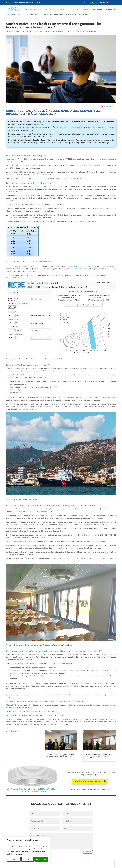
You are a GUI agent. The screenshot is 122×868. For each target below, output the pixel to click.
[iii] (102, 522)
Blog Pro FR (74, 31)
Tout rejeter (27, 859)
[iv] (49, 538)
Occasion (61, 9)
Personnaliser (14, 859)
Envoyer (87, 852)
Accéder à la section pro (89, 781)
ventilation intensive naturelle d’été (42, 701)
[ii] (56, 387)
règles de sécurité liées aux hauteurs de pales (42, 711)
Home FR (81, 31)
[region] (27, 850)
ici (18, 278)
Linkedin (105, 789)
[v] (78, 545)
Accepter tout (41, 859)
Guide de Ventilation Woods (42, 262)
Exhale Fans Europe (15, 31)
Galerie (49, 9)
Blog (77, 9)
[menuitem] (111, 3)
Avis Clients (90, 3)
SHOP (102, 3)
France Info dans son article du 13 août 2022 (38, 371)
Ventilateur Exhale (34, 9)
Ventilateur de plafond (14, 14)
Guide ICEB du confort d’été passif (82, 266)
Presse (70, 9)
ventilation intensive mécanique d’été (72, 701)
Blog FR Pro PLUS (65, 31)
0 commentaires (91, 31)
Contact (87, 9)
